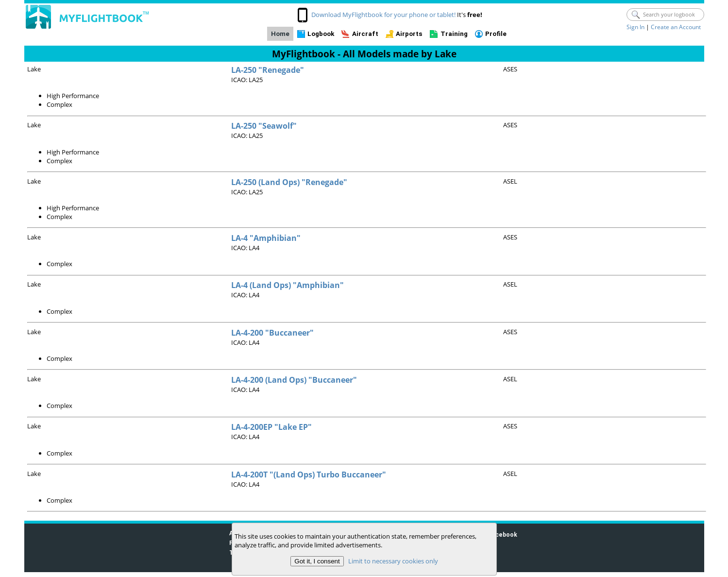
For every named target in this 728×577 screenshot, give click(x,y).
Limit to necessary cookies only (393, 561)
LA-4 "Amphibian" (266, 238)
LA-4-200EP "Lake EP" (271, 427)
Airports (409, 34)
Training (454, 34)
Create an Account (676, 27)
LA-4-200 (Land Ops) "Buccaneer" (294, 380)
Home (280, 34)
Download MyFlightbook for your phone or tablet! (383, 15)
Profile (496, 34)
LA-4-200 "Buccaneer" (272, 333)
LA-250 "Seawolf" (264, 126)
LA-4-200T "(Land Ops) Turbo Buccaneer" (309, 475)
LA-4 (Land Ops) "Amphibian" (288, 285)
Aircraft (365, 34)
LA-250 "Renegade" (268, 70)
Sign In (635, 27)
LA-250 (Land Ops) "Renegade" (289, 182)
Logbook (321, 34)
